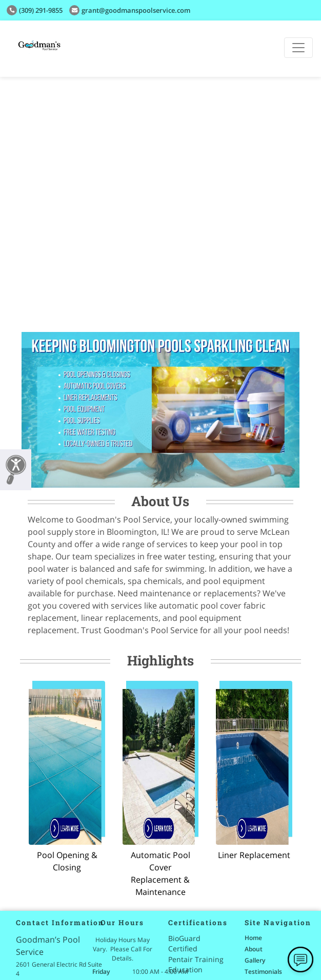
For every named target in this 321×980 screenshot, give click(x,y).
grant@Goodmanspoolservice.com (130, 10)
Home (253, 938)
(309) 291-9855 (35, 10)
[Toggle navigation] (298, 48)
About (254, 949)
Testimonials (263, 972)
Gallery (255, 960)
